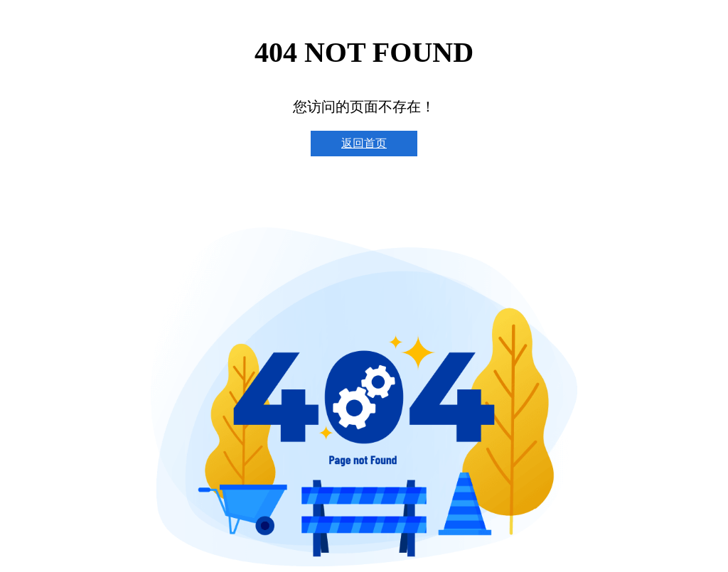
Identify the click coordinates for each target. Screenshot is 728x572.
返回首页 (364, 143)
